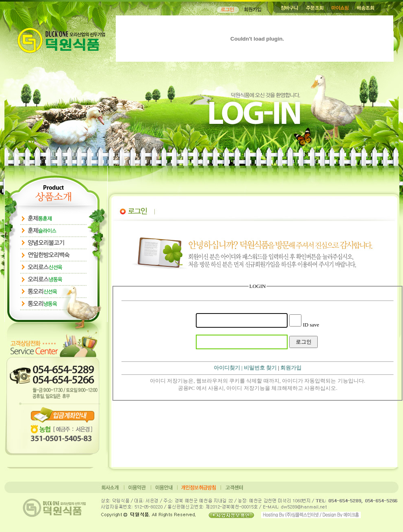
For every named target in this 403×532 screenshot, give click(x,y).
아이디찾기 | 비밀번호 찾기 (245, 368)
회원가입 (291, 368)
